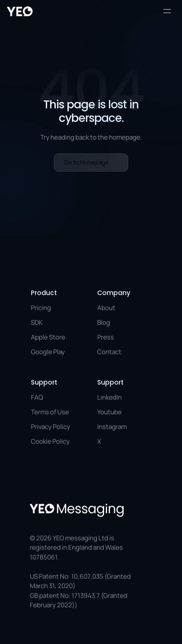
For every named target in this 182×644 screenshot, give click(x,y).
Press (106, 337)
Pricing (41, 308)
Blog (104, 322)
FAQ (37, 397)
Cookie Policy (50, 441)
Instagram (112, 426)
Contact (109, 352)
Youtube (109, 412)
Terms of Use (50, 412)
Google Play (48, 352)
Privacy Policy (50, 426)
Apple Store (48, 337)
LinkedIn (109, 397)
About (106, 308)
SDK (37, 322)
